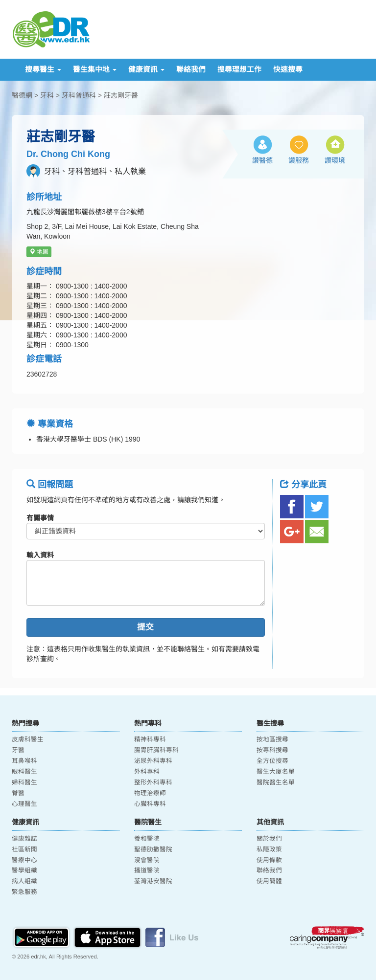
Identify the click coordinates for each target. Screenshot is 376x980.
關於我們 (269, 839)
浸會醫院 (147, 860)
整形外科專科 (153, 782)
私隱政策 (269, 849)
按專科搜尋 (272, 750)
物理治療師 (150, 793)
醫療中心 (24, 860)
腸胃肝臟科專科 (156, 750)
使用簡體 (269, 881)
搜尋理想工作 (239, 69)
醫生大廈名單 (276, 772)
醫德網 (22, 95)
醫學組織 (24, 870)
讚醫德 (262, 160)
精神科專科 (150, 739)
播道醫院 (147, 870)
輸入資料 (40, 555)
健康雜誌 (24, 839)
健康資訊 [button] (146, 69)
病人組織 (24, 881)
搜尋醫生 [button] (43, 69)
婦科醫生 (24, 782)
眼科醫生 (24, 772)
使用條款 (269, 860)
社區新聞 (24, 849)
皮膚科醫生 (28, 739)
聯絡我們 (191, 69)
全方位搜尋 (272, 761)
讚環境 (335, 160)
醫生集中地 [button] (95, 69)
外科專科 (147, 772)
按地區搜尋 (272, 739)
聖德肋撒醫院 (153, 849)
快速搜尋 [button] (288, 69)
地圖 (39, 252)
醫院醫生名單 (276, 782)
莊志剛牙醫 (121, 95)
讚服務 (299, 160)
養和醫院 (147, 839)
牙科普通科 (79, 95)
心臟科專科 (150, 804)
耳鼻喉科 (24, 761)
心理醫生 (24, 804)
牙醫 (18, 750)
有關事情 (40, 518)
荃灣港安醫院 (153, 881)
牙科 (47, 95)
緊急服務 (24, 892)
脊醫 (18, 793)
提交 (145, 627)
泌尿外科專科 (153, 761)
